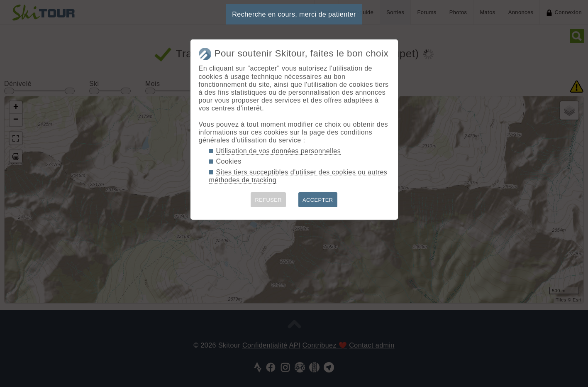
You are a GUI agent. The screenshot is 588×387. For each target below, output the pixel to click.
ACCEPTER (318, 200)
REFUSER (268, 200)
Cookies (229, 161)
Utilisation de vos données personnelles (279, 151)
